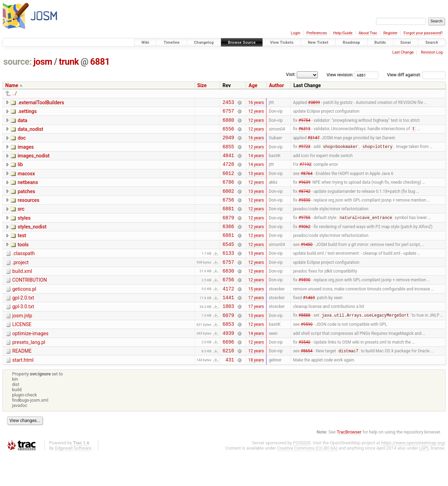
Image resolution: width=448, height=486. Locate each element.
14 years (256, 163)
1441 (228, 321)
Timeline (171, 43)
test (22, 251)
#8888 (304, 341)
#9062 (304, 242)
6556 (228, 133)
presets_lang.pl (29, 371)
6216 (228, 381)
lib (20, 172)
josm (43, 62)
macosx (26, 182)
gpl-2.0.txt (23, 321)
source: (18, 62)
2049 (228, 143)
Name (12, 85)
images (26, 152)
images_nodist (33, 162)
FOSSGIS (302, 474)
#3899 (314, 103)
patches (26, 202)
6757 (228, 113)
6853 (228, 351)
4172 (228, 312)
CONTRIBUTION (30, 301)
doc (22, 142)
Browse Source (242, 43)
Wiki (145, 43)
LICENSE (22, 351)
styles (24, 232)
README (22, 380)
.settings (27, 112)
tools (23, 261)
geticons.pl (24, 311)
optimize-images (30, 361)
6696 (228, 371)
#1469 (309, 322)
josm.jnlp (22, 341)
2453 (228, 103)
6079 (228, 341)
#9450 (307, 262)
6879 (228, 232)
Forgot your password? (423, 33)
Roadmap (351, 43)
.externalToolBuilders (41, 103)
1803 (228, 331)
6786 (228, 192)
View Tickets (282, 43)
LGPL (424, 480)
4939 (228, 361)
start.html (23, 390)
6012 (228, 182)
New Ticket (318, 43)
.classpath (23, 271)
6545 (228, 262)
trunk (69, 62)
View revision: (340, 75)
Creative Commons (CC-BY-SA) (307, 480)
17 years (256, 322)
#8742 (304, 202)
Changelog (204, 43)
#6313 (304, 133)
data (22, 122)
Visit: (291, 74)
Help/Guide (343, 33)
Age (253, 85)
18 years (256, 391)
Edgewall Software (73, 480)
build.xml (22, 291)
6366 (228, 242)
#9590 (304, 212)
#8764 (307, 182)
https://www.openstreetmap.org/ (413, 474)
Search (432, 43)
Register (390, 33)
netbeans (28, 192)
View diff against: (416, 75)
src (21, 221)
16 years (256, 103)
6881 (100, 62)
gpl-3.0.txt (23, 331)
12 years (256, 113)
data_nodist (30, 132)
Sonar (406, 43)
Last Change (403, 52)
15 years (256, 311)
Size (202, 85)
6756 (228, 212)
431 (230, 391)
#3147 (314, 143)
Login (296, 33)
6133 (228, 272)
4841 (228, 163)
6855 (228, 153)
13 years (256, 182)
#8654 (307, 381)
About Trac (368, 33)
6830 (228, 292)
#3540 (304, 371)
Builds (380, 43)
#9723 (304, 153)
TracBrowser (349, 463)
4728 (228, 172)
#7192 (306, 172)
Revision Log (432, 52)
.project (20, 281)
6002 (228, 202)
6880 (228, 123)
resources (28, 212)
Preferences (317, 33)
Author (277, 85)
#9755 (304, 232)
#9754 (304, 123)
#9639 (304, 192)
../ (15, 93)
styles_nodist (32, 241)
